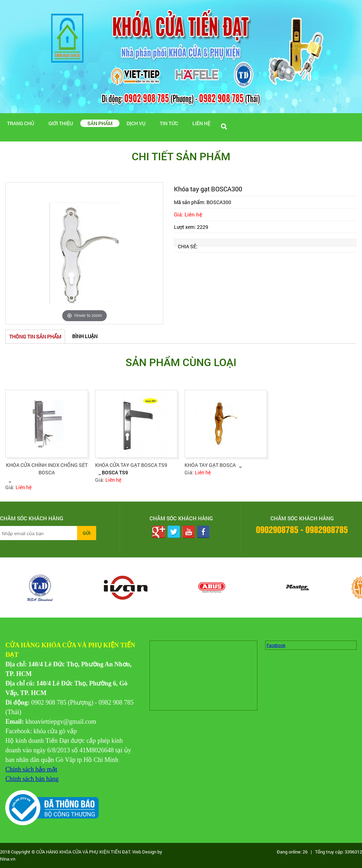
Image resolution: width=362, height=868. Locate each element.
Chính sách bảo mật (31, 769)
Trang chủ (21, 123)
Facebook (276, 645)
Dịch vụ (136, 123)
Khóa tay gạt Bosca (210, 465)
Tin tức (169, 123)
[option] (84, 253)
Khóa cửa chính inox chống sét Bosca (47, 469)
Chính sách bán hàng (32, 779)
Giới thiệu (61, 123)
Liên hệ (201, 123)
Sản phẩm (100, 123)
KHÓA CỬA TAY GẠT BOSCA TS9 (131, 465)
